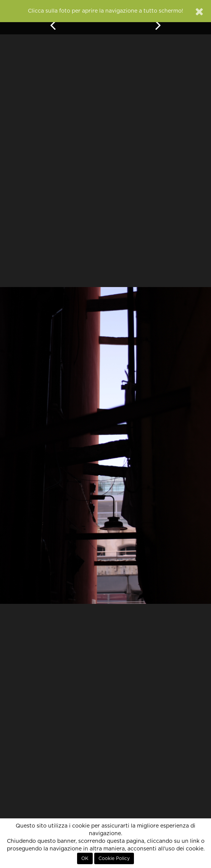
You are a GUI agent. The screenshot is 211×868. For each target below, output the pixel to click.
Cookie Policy (114, 858)
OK (85, 858)
